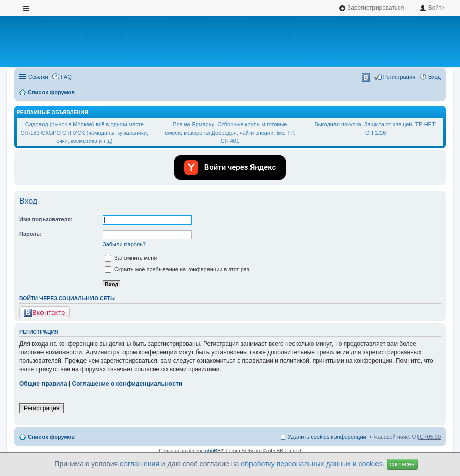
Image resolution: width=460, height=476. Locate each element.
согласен (402, 464)
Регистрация (41, 408)
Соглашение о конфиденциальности (128, 384)
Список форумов (51, 92)
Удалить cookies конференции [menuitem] (327, 437)
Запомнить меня (131, 258)
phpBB (213, 451)
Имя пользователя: (46, 219)
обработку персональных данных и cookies (312, 464)
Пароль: (31, 234)
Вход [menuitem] (434, 77)
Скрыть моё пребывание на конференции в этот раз (177, 269)
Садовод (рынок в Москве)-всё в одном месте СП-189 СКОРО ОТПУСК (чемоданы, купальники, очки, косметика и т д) (85, 132)
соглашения (140, 464)
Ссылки (38, 77)
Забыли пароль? (124, 244)
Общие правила (43, 384)
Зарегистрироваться (371, 8)
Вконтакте (45, 312)
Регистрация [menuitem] (399, 77)
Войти (432, 8)
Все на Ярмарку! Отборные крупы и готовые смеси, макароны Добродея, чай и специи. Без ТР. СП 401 (230, 132)
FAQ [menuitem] (66, 77)
